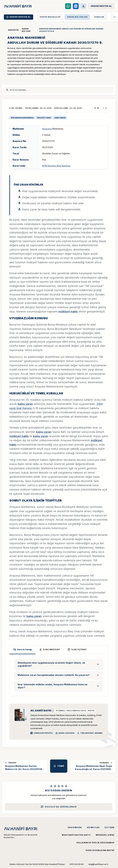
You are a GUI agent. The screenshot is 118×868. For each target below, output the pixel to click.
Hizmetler (93, 827)
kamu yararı (25, 404)
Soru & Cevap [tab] (23, 650)
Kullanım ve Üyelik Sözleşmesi (95, 843)
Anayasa (47, 129)
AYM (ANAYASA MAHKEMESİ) (22, 118)
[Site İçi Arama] (61, 90)
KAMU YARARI (60, 118)
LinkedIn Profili (42, 733)
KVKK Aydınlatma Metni (100, 850)
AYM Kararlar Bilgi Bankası (56, 166)
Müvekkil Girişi (105, 835)
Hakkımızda (75, 827)
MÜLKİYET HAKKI (44, 118)
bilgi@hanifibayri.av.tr (98, 864)
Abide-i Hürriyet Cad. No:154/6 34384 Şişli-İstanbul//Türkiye (37, 864)
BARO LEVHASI (65, 733)
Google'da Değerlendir (59, 807)
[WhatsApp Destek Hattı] (68, 6)
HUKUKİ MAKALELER (50, 17)
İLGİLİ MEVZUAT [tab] (50, 650)
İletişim (109, 827)
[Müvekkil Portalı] (83, 6)
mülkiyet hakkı (68, 312)
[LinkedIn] (76, 6)
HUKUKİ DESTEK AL (19, 17)
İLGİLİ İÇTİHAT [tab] (77, 650)
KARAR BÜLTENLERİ (77, 17)
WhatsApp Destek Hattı (76, 835)
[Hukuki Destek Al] (101, 6)
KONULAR (99, 17)
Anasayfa (13, 30)
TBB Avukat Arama (90, 733)
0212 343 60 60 (77, 864)
